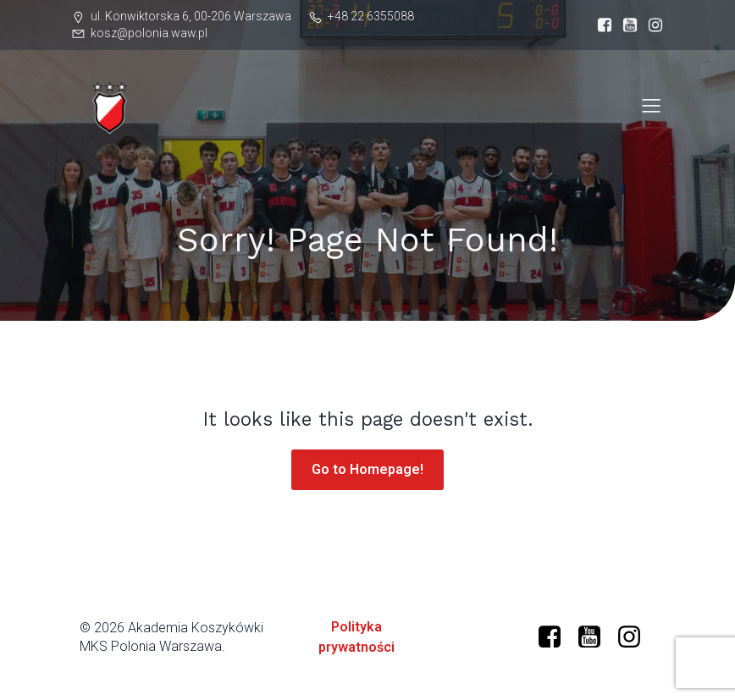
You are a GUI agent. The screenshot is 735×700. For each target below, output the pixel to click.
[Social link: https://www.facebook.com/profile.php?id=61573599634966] (600, 25)
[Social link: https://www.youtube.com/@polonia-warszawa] (626, 25)
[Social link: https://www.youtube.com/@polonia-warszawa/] (596, 637)
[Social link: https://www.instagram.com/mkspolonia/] (651, 25)
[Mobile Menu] (651, 105)
